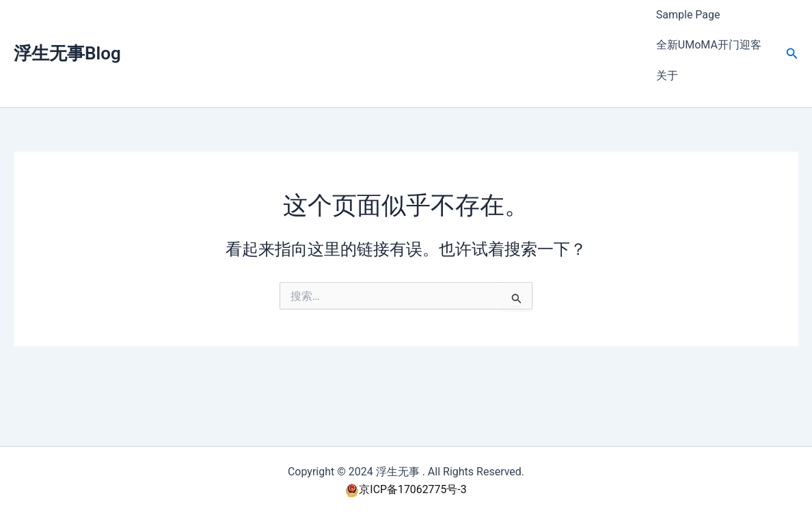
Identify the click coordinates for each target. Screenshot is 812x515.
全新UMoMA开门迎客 (709, 26)
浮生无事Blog (67, 35)
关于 (667, 45)
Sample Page (688, 9)
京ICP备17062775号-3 (406, 489)
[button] (792, 35)
